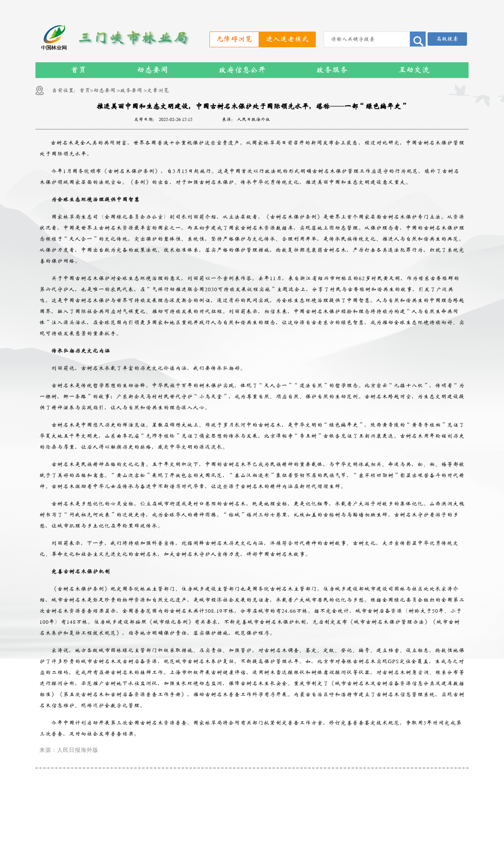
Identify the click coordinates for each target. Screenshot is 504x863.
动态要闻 (152, 70)
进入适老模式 (287, 39)
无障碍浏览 (234, 39)
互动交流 (414, 70)
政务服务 (332, 70)
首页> (86, 90)
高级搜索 (447, 39)
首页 (78, 70)
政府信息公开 (242, 70)
